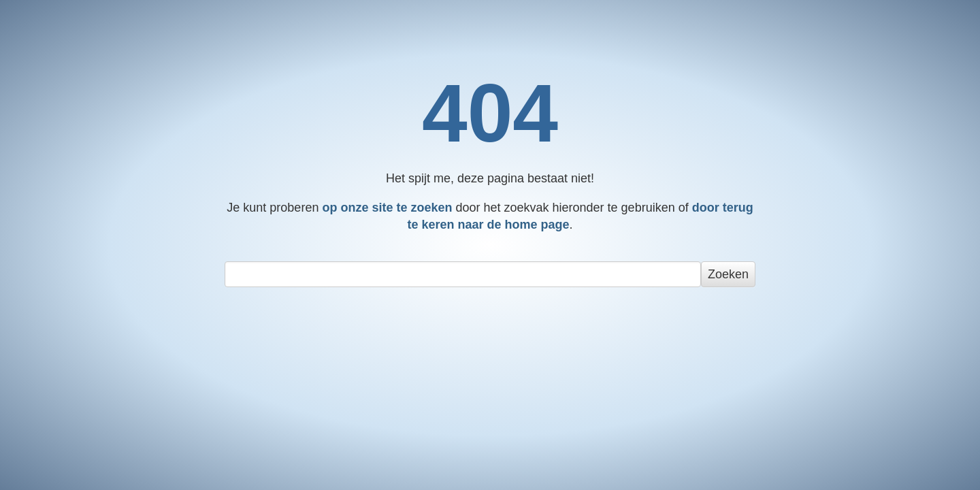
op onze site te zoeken (387, 208)
